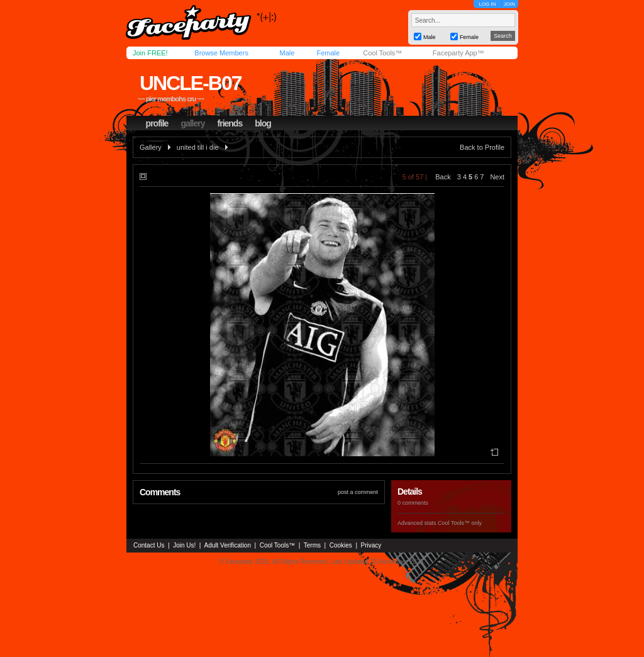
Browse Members (221, 53)
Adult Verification (227, 545)
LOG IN (487, 4)
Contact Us (149, 545)
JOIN (509, 4)
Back (443, 177)
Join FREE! (150, 53)
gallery (192, 123)
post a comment (358, 492)
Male (287, 53)
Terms (312, 545)
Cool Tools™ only (460, 523)
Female (328, 53)
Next (497, 177)
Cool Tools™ (382, 53)
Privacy (371, 545)
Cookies (341, 545)
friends (230, 123)
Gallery (151, 147)
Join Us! (184, 545)
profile (157, 123)
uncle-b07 (191, 83)
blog (263, 123)
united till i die (198, 147)
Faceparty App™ (458, 53)
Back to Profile (482, 147)
